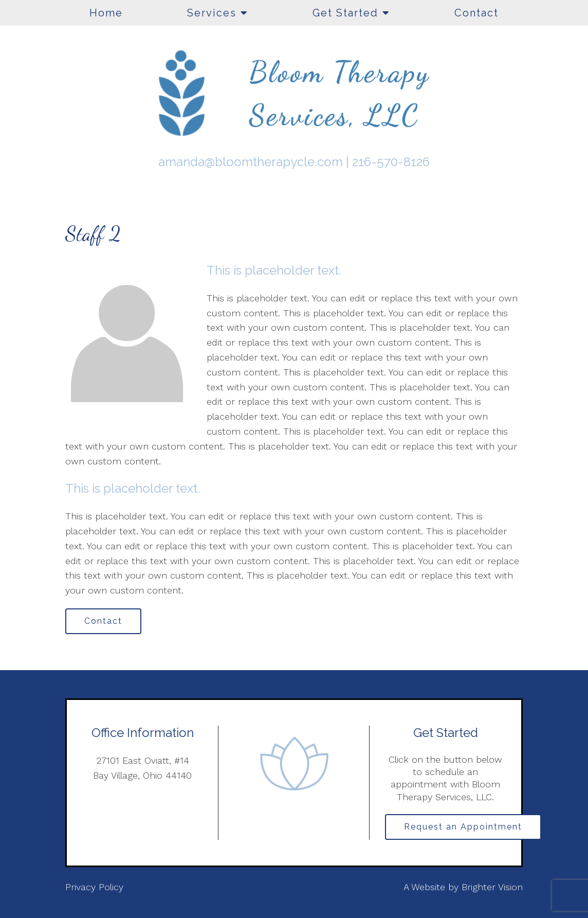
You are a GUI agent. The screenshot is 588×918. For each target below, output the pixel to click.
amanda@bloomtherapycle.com (251, 162)
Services (212, 13)
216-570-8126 (391, 162)
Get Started (345, 13)
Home (106, 13)
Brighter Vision (492, 887)
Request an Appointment (463, 827)
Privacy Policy (94, 887)
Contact (476, 13)
